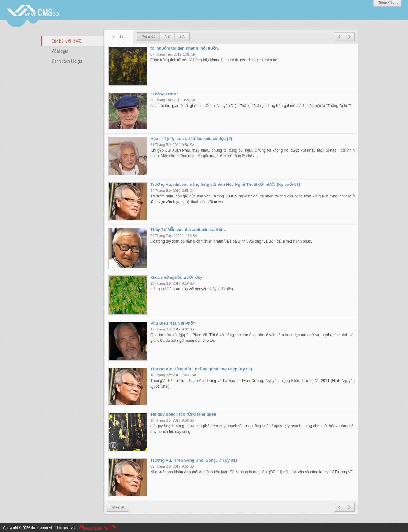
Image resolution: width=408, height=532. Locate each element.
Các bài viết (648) (67, 40)
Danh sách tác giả (67, 61)
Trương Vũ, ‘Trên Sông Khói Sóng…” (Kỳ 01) (194, 460)
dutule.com (40, 528)
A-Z (167, 37)
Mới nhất (148, 37)
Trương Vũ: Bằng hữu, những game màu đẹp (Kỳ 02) (201, 369)
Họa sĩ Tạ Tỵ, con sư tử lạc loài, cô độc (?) (191, 139)
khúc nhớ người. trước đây (176, 277)
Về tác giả (60, 51)
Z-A (182, 37)
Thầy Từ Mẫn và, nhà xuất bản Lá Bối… (188, 230)
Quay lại (118, 507)
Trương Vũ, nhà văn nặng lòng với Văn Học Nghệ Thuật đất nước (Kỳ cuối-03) (225, 184)
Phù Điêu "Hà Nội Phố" (173, 323)
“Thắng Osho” (164, 94)
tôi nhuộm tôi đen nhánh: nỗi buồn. (185, 48)
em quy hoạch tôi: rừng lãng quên (183, 414)
